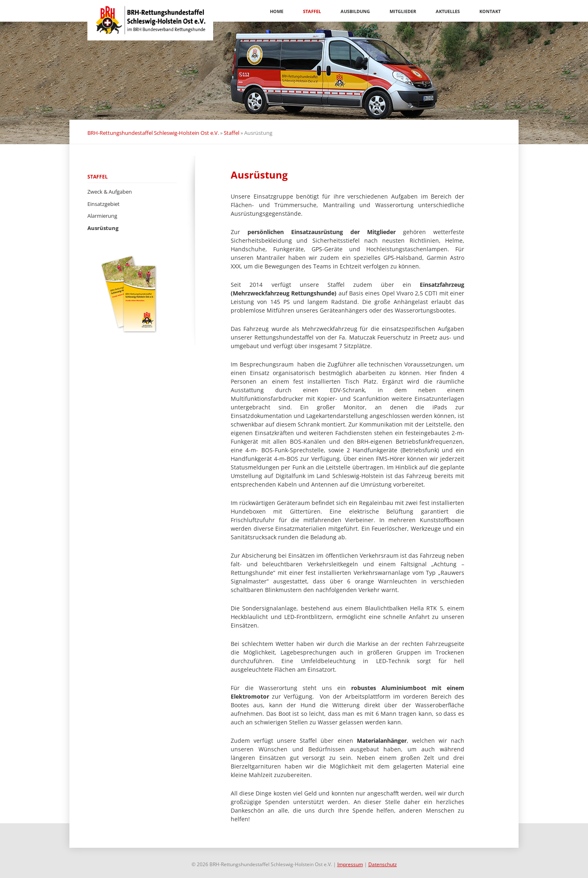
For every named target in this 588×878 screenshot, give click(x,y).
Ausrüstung (103, 228)
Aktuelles (448, 11)
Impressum (350, 864)
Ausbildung (355, 11)
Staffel (312, 11)
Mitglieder (403, 11)
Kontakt (490, 11)
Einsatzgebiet (104, 204)
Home (277, 11)
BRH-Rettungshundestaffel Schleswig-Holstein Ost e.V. (153, 133)
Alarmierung (102, 216)
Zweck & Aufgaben (110, 192)
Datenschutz (383, 864)
